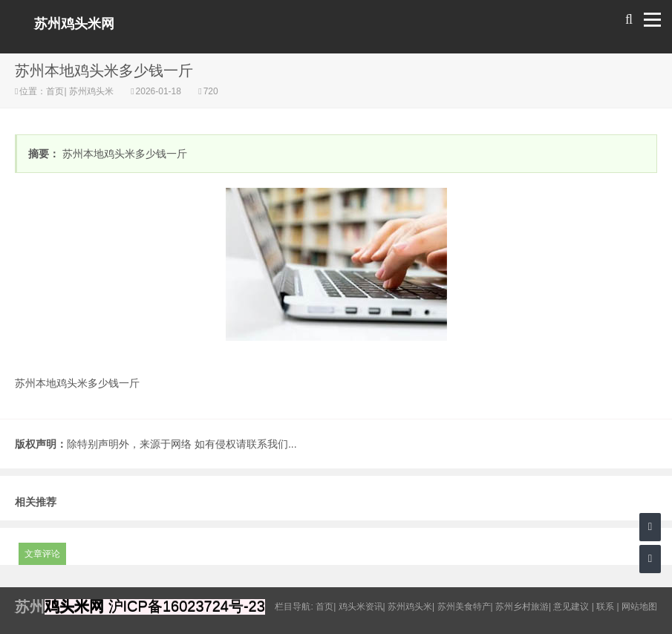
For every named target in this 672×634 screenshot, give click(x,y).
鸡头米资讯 (361, 607)
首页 (55, 91)
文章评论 (42, 554)
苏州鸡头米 (92, 91)
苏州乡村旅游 (522, 607)
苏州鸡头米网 (74, 24)
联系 (605, 607)
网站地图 (639, 607)
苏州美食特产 (464, 607)
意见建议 (571, 607)
